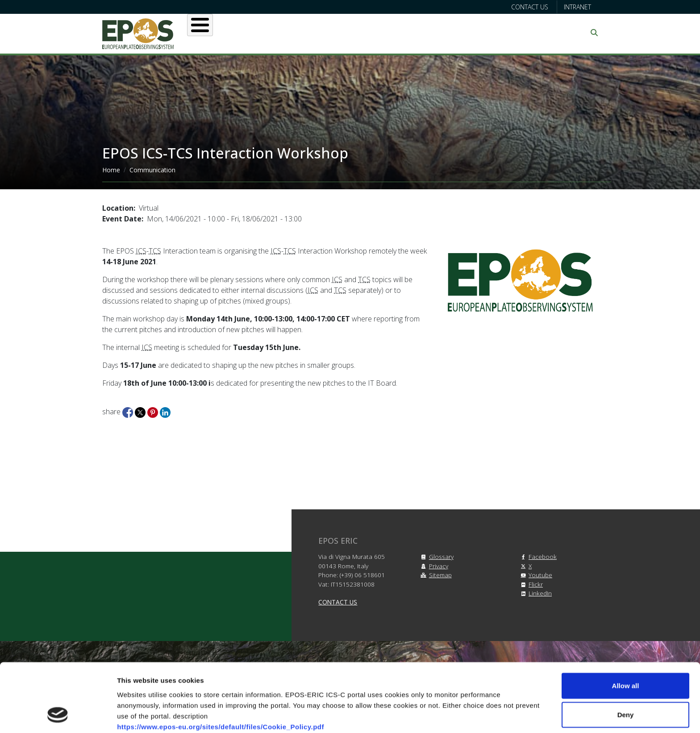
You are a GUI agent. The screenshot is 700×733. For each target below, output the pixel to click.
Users (287, 33)
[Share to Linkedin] (165, 412)
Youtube (535, 575)
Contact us (530, 7)
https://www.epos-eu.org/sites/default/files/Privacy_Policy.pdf (221, 686)
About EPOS (232, 33)
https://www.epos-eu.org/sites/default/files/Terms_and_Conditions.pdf (236, 676)
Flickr (530, 584)
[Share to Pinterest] (154, 412)
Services (335, 33)
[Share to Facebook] (129, 412)
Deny (626, 653)
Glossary (436, 556)
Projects (390, 33)
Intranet (577, 7)
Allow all (626, 624)
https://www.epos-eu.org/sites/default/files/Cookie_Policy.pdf (221, 665)
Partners (444, 33)
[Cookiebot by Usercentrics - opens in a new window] (58, 716)
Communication (512, 33)
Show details (469, 715)
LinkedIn (535, 593)
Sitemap (435, 575)
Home (111, 170)
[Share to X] (141, 412)
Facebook (537, 556)
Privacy (433, 566)
